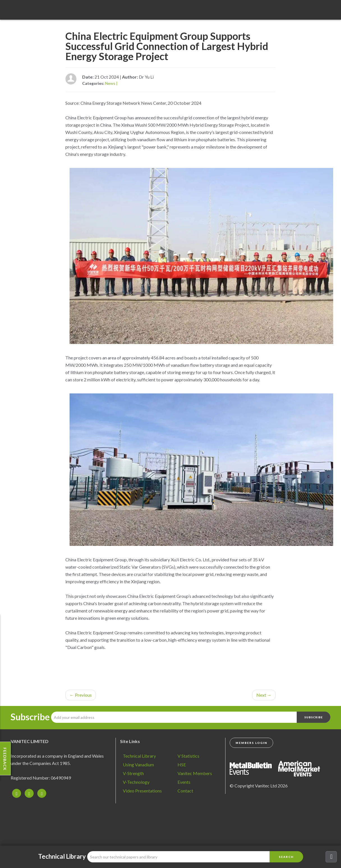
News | (111, 83)
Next (264, 695)
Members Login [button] (251, 743)
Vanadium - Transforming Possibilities (35, 11)
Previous (81, 695)
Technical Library (139, 756)
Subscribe (30, 717)
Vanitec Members (195, 773)
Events (184, 782)
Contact (185, 791)
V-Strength (133, 773)
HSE (182, 765)
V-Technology (136, 782)
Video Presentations (142, 791)
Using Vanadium (138, 765)
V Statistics (188, 756)
